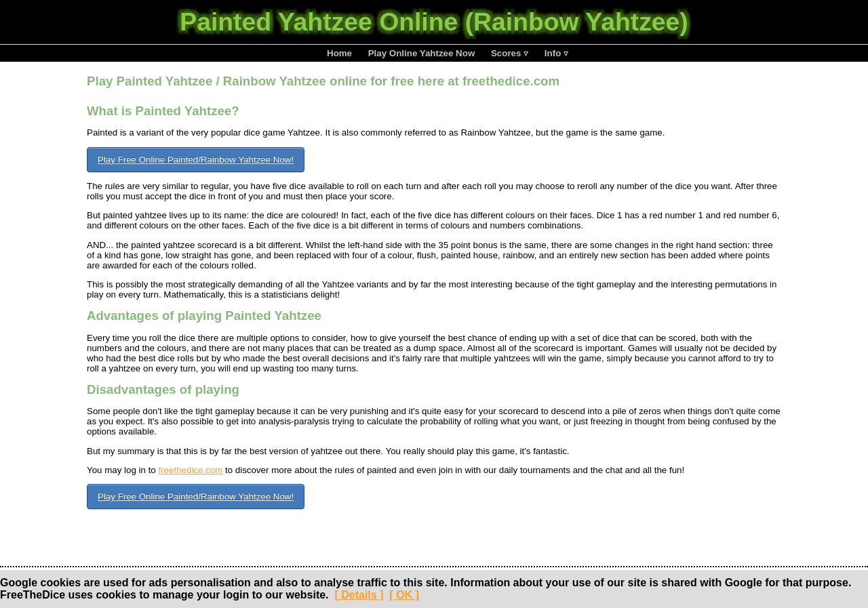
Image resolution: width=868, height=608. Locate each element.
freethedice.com (190, 470)
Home (339, 53)
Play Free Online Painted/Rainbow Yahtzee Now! (196, 160)
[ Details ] (359, 595)
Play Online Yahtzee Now (422, 53)
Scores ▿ (510, 53)
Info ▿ (556, 53)
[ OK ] (404, 595)
